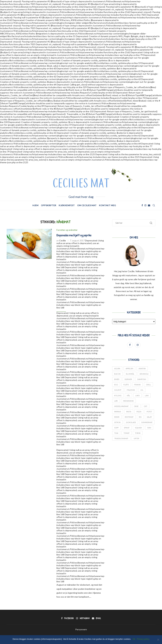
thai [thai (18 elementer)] (116, 433)
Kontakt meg (107, 205)
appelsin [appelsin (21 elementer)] (129, 368)
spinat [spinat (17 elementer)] (127, 428)
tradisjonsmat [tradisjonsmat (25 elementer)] (121, 439)
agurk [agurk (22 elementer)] (117, 368)
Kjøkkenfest (67, 205)
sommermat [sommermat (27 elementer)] (147, 422)
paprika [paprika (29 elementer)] (118, 412)
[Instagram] (145, 205)
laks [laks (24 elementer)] (137, 395)
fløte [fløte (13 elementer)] (126, 385)
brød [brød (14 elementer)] (117, 379)
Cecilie (62, 240)
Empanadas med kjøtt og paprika (74, 235)
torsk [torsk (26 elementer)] (138, 433)
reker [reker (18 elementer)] (117, 417)
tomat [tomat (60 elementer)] (127, 433)
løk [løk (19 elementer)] (116, 401)
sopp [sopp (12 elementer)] (116, 428)
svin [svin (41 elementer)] (149, 428)
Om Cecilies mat (87, 205)
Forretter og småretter (67, 230)
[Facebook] (142, 205)
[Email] (149, 205)
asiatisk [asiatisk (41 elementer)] (142, 368)
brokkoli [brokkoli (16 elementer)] (144, 374)
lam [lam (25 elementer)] (147, 395)
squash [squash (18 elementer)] (138, 428)
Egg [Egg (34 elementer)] (116, 385)
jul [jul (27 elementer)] (142, 390)
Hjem (35, 205)
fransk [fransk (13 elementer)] (137, 385)
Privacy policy (143, 639)
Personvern (81, 629)
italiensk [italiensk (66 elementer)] (131, 390)
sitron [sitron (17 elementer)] (117, 422)
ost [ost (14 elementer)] (146, 406)
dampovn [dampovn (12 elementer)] (142, 379)
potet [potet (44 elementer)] (149, 412)
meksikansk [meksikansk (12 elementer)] (128, 401)
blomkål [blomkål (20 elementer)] (130, 374)
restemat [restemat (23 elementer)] (129, 417)
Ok (134, 639)
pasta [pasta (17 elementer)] (129, 412)
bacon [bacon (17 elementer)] (117, 374)
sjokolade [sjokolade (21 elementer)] (131, 422)
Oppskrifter (49, 205)
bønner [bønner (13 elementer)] (128, 379)
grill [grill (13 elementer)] (148, 385)
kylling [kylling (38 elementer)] (118, 395)
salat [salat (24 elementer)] (149, 417)
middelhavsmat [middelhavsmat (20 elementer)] (121, 406)
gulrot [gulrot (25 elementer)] (118, 390)
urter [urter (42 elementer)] (136, 439)
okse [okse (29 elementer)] (136, 406)
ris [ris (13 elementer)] (140, 417)
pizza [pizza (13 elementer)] (139, 412)
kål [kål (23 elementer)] (128, 395)
